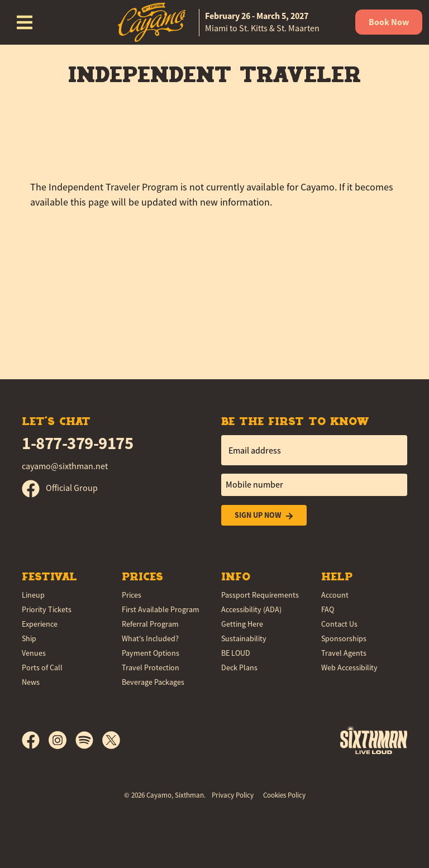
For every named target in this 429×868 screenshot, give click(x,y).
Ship (29, 638)
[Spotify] (89, 740)
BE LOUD (236, 653)
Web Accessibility (349, 667)
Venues (34, 653)
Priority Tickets (47, 609)
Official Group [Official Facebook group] (60, 488)
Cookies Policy (284, 795)
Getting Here (242, 624)
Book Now (389, 22)
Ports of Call (42, 667)
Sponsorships (344, 638)
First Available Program (161, 609)
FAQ (328, 609)
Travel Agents (344, 653)
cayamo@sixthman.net (65, 466)
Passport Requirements (260, 595)
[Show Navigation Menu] (25, 22)
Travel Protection (151, 667)
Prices (132, 595)
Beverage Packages (153, 682)
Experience (40, 624)
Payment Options (151, 653)
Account (335, 595)
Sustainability (244, 638)
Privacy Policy (233, 795)
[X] (111, 740)
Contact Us (339, 624)
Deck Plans (239, 667)
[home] (214, 22)
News (31, 682)
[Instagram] (62, 740)
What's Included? (150, 638)
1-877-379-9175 (77, 443)
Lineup (33, 595)
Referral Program (150, 624)
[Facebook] (35, 740)
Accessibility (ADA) (251, 609)
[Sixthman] (374, 740)
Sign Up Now (264, 515)
